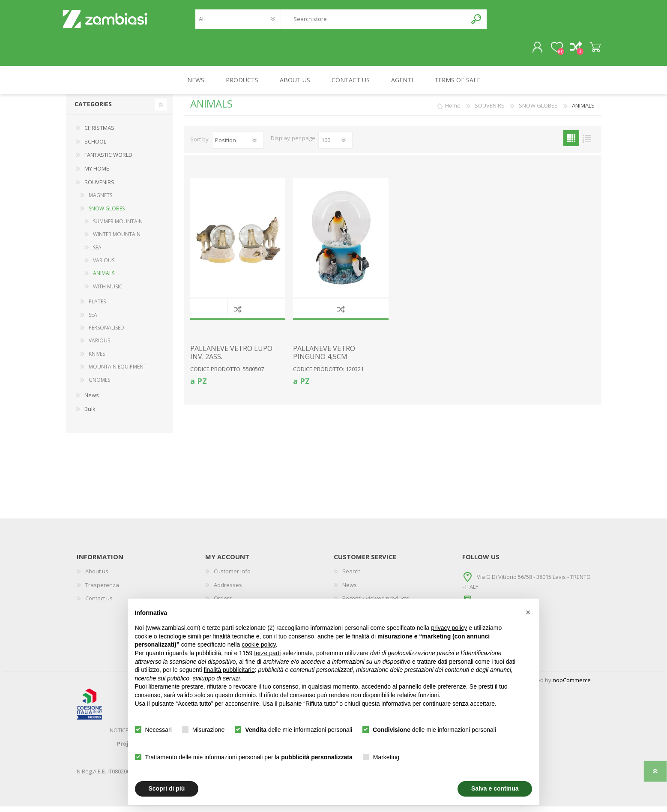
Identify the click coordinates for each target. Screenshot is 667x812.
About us (97, 577)
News (92, 400)
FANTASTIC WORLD (108, 160)
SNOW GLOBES (107, 214)
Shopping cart (592, 50)
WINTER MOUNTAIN (117, 240)
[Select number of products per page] (335, 146)
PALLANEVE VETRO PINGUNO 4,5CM (324, 358)
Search (477, 22)
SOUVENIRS (99, 187)
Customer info (232, 577)
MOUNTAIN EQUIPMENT (118, 372)
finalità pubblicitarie (229, 670)
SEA (97, 253)
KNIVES (97, 359)
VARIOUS (104, 266)
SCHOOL (95, 147)
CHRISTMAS (99, 133)
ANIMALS (104, 279)
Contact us (99, 604)
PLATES (97, 307)
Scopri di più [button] (167, 788)
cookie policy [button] (259, 644)
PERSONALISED (106, 333)
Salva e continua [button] (495, 788)
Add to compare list (238, 314)
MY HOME (97, 174)
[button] (528, 612)
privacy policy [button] (449, 628)
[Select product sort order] (238, 146)
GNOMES (99, 385)
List (587, 144)
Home (453, 111)
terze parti (267, 653)
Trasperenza (102, 590)
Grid (571, 144)
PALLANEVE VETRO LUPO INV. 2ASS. (231, 358)
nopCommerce (572, 686)
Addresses (228, 590)
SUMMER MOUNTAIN (118, 226)
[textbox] (374, 22)
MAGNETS (100, 201)
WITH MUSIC (108, 292)
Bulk (90, 414)
